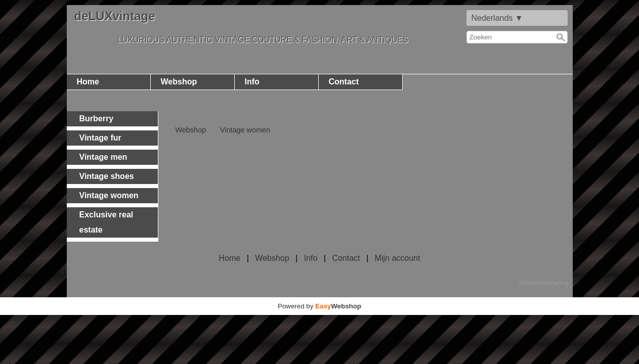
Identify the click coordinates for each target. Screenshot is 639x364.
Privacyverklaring (544, 283)
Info (252, 82)
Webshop (179, 82)
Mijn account (398, 258)
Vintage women (245, 130)
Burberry (97, 119)
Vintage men (103, 157)
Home (88, 82)
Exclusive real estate (106, 222)
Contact (344, 82)
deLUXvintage (115, 16)
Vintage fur (100, 138)
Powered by (319, 306)
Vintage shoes (107, 176)
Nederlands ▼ (497, 18)
